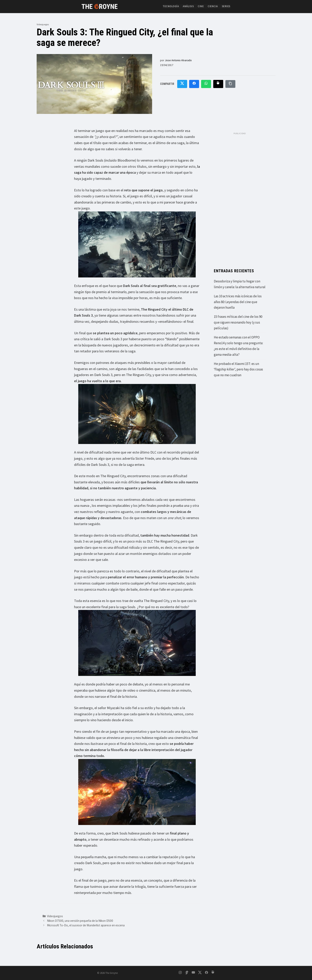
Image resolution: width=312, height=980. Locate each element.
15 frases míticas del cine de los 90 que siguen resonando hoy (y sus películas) (238, 322)
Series (226, 6)
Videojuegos (43, 24)
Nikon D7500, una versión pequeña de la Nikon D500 (80, 921)
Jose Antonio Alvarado (178, 60)
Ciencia (213, 6)
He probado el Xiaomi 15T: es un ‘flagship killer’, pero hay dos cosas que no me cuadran (238, 369)
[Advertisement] (240, 196)
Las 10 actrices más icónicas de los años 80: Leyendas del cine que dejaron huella (238, 302)
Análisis (188, 6)
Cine (201, 6)
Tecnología (171, 6)
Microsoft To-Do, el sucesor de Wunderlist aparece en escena (86, 925)
